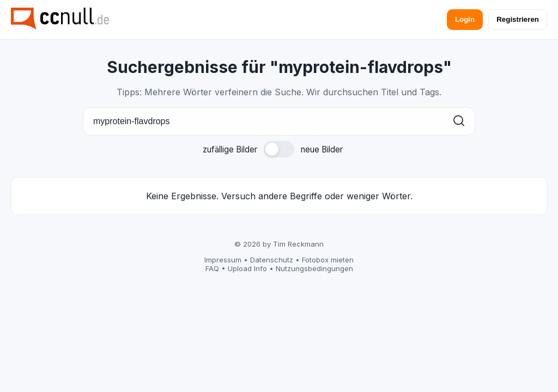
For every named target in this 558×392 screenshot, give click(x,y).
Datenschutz (272, 260)
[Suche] (279, 121)
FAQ (212, 268)
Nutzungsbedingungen (314, 268)
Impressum (223, 260)
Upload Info (247, 268)
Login (465, 19)
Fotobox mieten (328, 260)
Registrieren (518, 19)
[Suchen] (459, 122)
